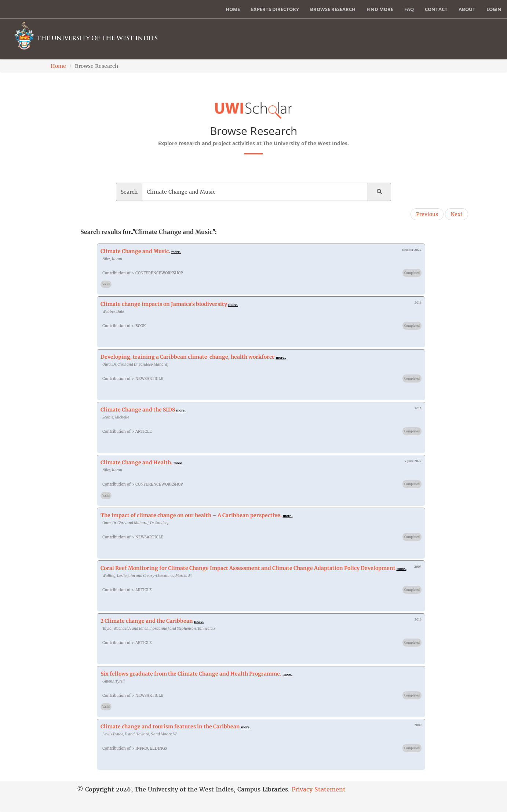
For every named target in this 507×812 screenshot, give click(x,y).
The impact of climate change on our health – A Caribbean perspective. (192, 515)
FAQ (409, 9)
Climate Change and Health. (136, 462)
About (467, 9)
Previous (427, 214)
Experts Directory (275, 9)
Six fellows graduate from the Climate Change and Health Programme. (191, 674)
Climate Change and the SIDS (138, 410)
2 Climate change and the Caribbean (147, 621)
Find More (380, 9)
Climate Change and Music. (135, 251)
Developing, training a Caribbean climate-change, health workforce (188, 357)
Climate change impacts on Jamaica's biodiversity (164, 304)
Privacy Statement (319, 789)
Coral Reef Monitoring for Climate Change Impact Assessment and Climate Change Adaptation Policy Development (248, 568)
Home (233, 9)
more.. (176, 252)
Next (457, 214)
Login (494, 9)
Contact (436, 9)
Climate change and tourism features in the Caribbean (170, 727)
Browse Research (333, 9)
